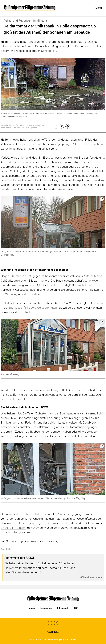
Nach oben (53, 632)
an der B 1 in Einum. (14, 528)
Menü (97, 8)
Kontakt (32, 608)
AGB (76, 608)
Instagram (56, 623)
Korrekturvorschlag (91, 577)
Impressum (46, 608)
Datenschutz (63, 608)
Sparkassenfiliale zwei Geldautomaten (33, 308)
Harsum (23, 523)
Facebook (50, 623)
